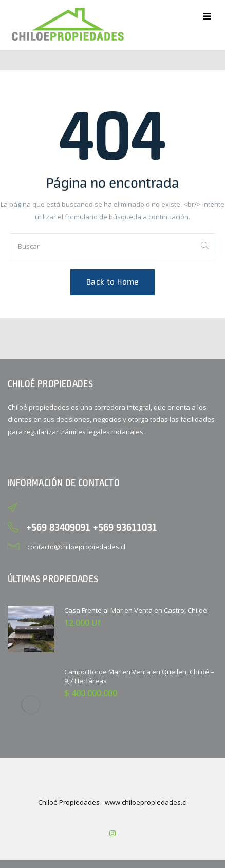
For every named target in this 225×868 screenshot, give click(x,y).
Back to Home (113, 282)
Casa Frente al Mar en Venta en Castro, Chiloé (136, 610)
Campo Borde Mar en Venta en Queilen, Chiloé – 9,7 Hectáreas (139, 676)
